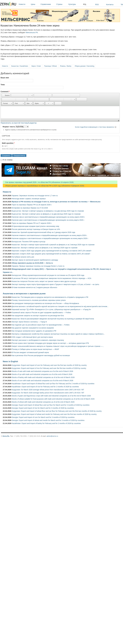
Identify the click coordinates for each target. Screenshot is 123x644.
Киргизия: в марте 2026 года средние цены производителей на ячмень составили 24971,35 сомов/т (51, 254)
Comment (5, 92)
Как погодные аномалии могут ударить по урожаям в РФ (34, 331)
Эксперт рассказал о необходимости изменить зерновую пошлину (38, 340)
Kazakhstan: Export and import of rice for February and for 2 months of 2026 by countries (45, 387)
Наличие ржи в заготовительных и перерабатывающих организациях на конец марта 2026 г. (48, 220)
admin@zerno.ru (52, 436)
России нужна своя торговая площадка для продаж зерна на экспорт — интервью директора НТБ (50, 343)
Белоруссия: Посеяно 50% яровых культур (29, 242)
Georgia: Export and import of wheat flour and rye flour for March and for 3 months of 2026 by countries (51, 405)
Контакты (110, 5)
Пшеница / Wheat (51, 66)
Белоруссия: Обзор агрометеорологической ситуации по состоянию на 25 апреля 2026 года (48, 275)
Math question (8, 143)
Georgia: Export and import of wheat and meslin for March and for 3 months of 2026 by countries (48, 420)
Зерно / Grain (36, 66)
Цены (35, 4)
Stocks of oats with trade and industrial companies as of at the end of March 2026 (42, 371)
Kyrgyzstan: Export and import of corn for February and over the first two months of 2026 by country (49, 365)
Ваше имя (5, 78)
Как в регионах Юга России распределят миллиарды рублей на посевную (41, 355)
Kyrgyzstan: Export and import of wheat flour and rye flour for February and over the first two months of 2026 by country (57, 411)
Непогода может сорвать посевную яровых (29, 199)
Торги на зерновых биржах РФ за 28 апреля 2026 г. (32, 205)
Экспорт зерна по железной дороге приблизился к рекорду (35, 260)
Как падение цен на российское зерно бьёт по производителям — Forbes (41, 325)
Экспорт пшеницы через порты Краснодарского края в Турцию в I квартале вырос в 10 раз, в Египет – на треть (55, 284)
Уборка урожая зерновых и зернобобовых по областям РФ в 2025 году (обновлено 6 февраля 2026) (43, 186)
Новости (24, 4)
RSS (97, 5)
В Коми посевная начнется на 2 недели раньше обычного (34, 287)
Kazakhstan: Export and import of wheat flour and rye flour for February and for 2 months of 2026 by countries (53, 384)
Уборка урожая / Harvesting (84, 66)
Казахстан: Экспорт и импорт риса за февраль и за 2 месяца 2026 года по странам (45, 248)
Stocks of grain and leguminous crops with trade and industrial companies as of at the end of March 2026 (51, 396)
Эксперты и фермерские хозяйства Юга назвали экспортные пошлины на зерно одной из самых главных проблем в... (58, 334)
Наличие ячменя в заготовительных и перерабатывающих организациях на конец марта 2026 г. (49, 235)
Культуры (75, 4)
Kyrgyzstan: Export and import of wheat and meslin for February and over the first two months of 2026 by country (54, 414)
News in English (10, 361)
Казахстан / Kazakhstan (20, 66)
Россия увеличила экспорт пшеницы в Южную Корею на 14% (36, 229)
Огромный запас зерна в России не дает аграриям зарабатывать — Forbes (41, 313)
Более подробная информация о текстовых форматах (95, 127)
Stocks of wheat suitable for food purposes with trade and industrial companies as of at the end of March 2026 (53, 399)
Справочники (48, 4)
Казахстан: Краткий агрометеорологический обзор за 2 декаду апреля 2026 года (43, 232)
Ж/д (85, 4)
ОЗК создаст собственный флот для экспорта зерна (32, 337)
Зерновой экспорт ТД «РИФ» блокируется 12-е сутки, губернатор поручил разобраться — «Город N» (51, 309)
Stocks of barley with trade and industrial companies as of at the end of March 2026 (43, 377)
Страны (62, 4)
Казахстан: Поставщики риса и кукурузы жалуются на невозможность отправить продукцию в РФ (50, 297)
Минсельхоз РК (32, 32)
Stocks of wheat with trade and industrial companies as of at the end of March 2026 (43, 402)
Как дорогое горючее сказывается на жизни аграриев (33, 328)
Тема (3, 85)
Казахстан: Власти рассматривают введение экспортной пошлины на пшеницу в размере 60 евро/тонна (53, 319)
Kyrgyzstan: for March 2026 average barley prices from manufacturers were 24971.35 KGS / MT (48, 393)
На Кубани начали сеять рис (23, 257)
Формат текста (9, 127)
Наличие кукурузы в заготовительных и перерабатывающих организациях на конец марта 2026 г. (50, 238)
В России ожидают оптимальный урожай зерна (30, 352)
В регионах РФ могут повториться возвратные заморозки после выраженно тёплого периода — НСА (51, 278)
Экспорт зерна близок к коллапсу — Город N (29, 322)
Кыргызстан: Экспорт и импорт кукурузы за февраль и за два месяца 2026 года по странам (48, 211)
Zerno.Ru (6, 436)
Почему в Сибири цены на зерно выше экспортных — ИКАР (35, 349)
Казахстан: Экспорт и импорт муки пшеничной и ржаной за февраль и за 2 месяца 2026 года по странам (53, 245)
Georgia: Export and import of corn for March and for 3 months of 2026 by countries (43, 417)
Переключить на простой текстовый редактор (19, 123)
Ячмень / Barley (66, 66)
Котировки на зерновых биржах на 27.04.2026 (30, 208)
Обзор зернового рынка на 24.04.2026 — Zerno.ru (32, 263)
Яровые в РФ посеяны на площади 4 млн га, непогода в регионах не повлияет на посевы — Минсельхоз (56, 202)
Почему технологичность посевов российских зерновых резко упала (39, 300)
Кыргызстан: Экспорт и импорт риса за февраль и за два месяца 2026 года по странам (46, 214)
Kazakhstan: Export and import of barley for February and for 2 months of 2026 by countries (46, 423)
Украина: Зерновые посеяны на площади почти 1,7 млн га (35, 196)
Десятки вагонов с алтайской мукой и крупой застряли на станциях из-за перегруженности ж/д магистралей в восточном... (60, 306)
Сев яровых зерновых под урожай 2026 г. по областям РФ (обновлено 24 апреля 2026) (38, 182)
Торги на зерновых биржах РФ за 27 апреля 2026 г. (32, 223)
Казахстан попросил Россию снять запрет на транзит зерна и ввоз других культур (44, 281)
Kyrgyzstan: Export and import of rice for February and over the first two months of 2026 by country (49, 368)
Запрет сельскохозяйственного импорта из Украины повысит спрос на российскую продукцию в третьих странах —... (58, 346)
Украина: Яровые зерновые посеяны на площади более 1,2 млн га (38, 266)
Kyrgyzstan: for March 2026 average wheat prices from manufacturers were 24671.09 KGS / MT (48, 390)
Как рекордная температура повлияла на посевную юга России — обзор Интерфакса (45, 303)
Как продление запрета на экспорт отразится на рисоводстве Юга (38, 316)
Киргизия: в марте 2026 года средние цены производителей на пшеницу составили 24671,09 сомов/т (52, 251)
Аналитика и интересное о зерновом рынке (24, 294)
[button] (6, 95)
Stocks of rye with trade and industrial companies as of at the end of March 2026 (42, 374)
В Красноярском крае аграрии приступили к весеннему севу (35, 226)
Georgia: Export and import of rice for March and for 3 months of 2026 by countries (43, 408)
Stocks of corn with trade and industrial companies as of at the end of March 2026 (42, 381)
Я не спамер (8, 160)
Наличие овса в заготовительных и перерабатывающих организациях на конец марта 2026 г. (48, 217)
